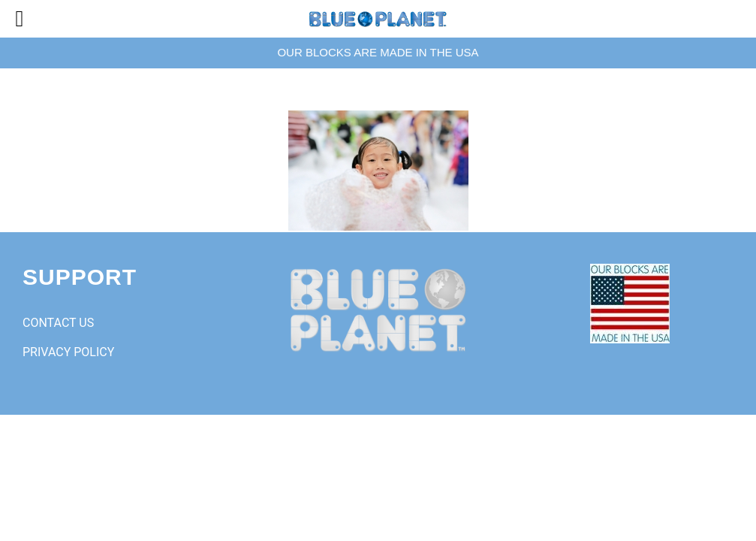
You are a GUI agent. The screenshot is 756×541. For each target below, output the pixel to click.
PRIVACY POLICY (68, 352)
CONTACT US (58, 323)
